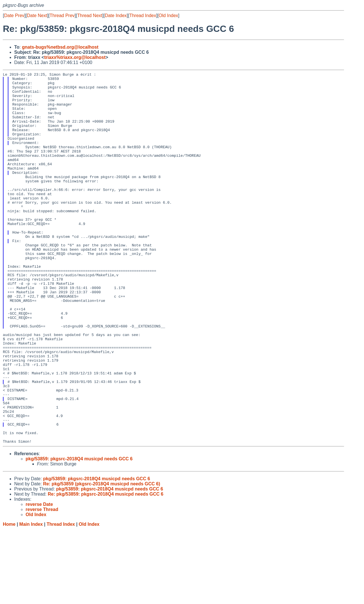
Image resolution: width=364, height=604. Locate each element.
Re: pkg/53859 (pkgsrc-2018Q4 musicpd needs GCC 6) (102, 558)
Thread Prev (62, 16)
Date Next (37, 16)
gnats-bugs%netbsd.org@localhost (60, 47)
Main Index (31, 598)
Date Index (116, 16)
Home (9, 598)
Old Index (168, 16)
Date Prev (14, 16)
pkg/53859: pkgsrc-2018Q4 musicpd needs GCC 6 (79, 533)
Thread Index (143, 16)
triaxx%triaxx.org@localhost (75, 57)
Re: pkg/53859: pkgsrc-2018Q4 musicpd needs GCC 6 (106, 568)
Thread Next (90, 16)
